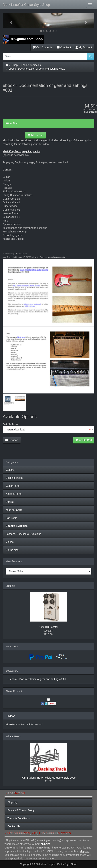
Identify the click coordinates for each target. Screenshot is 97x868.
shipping (93, 112)
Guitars (10, 470)
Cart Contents (42, 47)
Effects (10, 502)
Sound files (12, 550)
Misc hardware (14, 510)
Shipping (12, 802)
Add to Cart (35, 135)
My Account (84, 47)
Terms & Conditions (18, 818)
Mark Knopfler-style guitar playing (22, 151)
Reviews (12, 440)
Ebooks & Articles (31, 65)
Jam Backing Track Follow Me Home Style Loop (48, 778)
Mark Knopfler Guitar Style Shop (26, 5)
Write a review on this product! (26, 724)
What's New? (13, 736)
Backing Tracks (14, 478)
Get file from (10, 424)
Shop (15, 65)
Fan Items (11, 518)
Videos (10, 542)
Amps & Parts (14, 494)
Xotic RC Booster (48, 627)
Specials (10, 586)
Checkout (64, 47)
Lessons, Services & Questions (23, 534)
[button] (10, 21)
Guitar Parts (13, 486)
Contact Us (14, 826)
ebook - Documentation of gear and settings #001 (37, 69)
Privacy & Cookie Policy (21, 810)
